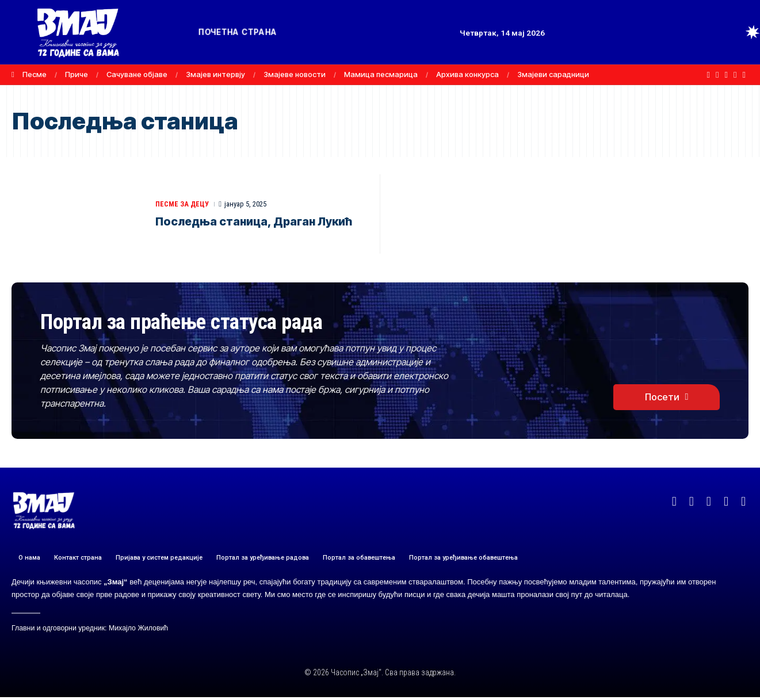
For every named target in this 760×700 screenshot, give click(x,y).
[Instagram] (735, 75)
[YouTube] (726, 75)
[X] (717, 75)
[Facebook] (709, 75)
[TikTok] (744, 75)
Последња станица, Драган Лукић (257, 221)
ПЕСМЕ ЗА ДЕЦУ (183, 204)
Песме (35, 74)
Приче (77, 74)
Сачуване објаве (137, 74)
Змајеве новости (295, 74)
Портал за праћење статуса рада (200, 323)
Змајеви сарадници (553, 74)
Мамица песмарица (381, 74)
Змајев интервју (215, 74)
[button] (731, 32)
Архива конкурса (467, 74)
